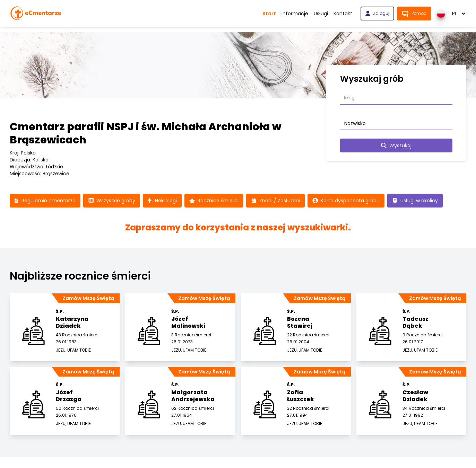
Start (269, 14)
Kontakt (343, 14)
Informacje (295, 14)
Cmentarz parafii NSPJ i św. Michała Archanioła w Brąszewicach (146, 133)
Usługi (321, 14)
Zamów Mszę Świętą (88, 298)
